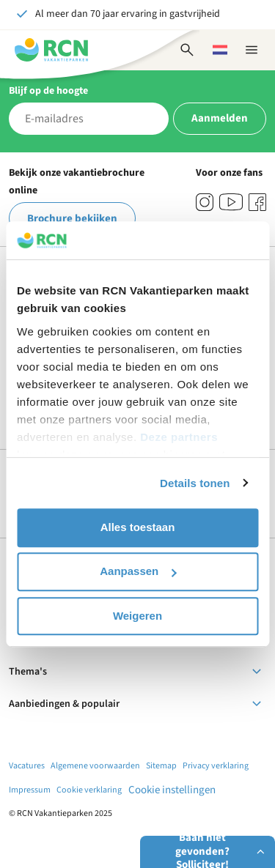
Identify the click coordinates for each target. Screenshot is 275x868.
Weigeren (137, 616)
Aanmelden (220, 118)
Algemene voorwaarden (95, 766)
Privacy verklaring (216, 766)
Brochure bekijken (72, 219)
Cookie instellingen (172, 790)
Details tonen (195, 483)
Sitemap (161, 766)
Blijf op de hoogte (48, 91)
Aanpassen (138, 571)
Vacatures (27, 766)
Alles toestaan (138, 527)
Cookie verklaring (89, 790)
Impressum (30, 790)
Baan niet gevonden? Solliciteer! (222, 852)
